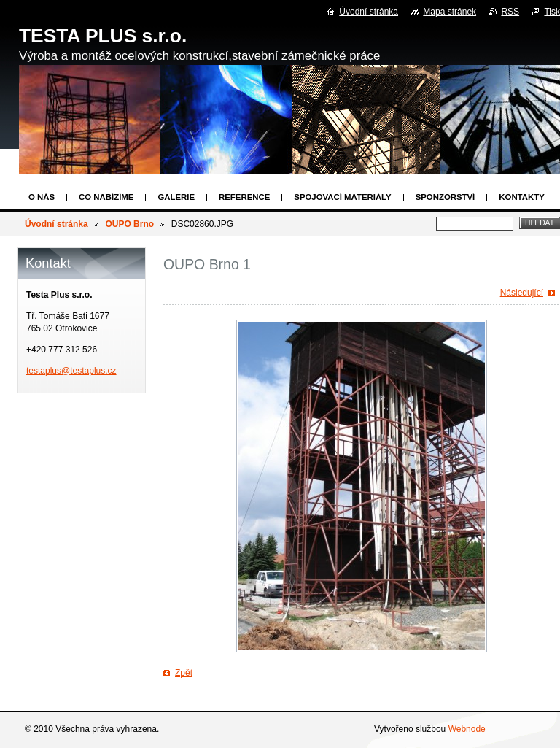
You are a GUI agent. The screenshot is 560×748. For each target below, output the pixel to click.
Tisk (552, 12)
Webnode (467, 729)
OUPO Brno (129, 224)
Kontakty (521, 197)
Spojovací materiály (342, 197)
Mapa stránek (450, 12)
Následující (522, 293)
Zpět (184, 673)
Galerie (176, 197)
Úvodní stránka (57, 224)
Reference (244, 197)
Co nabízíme (106, 197)
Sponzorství (446, 197)
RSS (510, 12)
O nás (42, 197)
